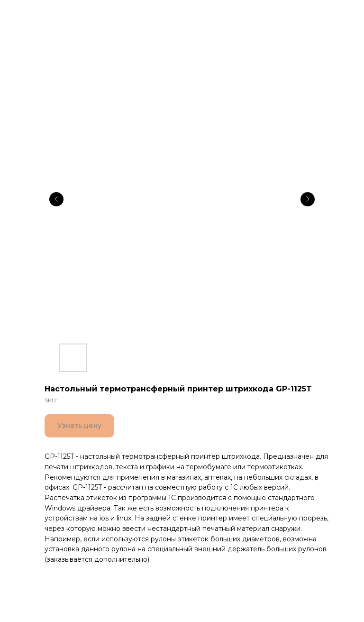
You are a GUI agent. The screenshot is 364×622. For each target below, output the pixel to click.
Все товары (34, 14)
